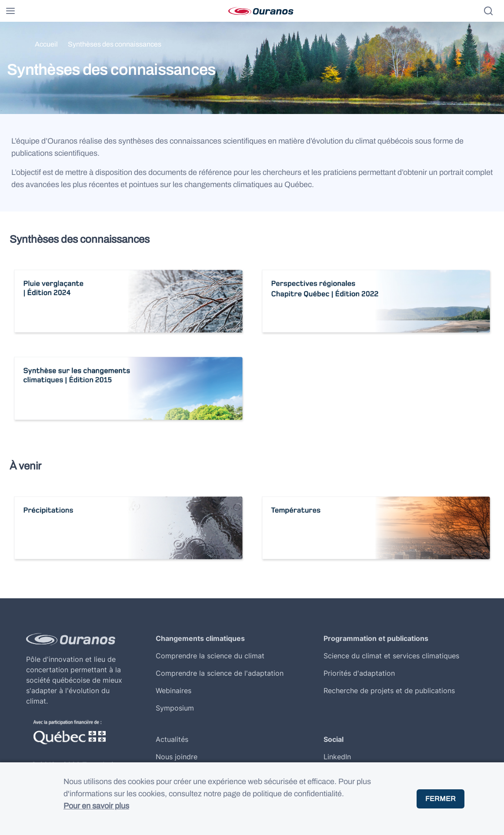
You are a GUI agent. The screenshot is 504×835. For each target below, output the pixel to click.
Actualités (172, 739)
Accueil (46, 44)
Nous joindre (177, 757)
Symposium (175, 708)
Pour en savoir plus (96, 806)
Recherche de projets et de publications (389, 691)
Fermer (441, 799)
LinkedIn (337, 757)
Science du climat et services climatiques (391, 656)
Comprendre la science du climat (210, 656)
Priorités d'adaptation (359, 673)
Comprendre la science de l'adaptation (220, 673)
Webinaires (174, 691)
